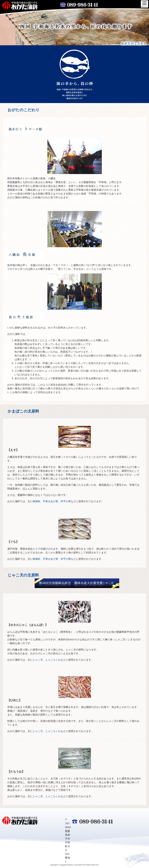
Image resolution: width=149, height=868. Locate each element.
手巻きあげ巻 (50, 501)
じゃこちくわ (53, 660)
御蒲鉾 (36, 501)
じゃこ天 (38, 660)
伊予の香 (66, 501)
